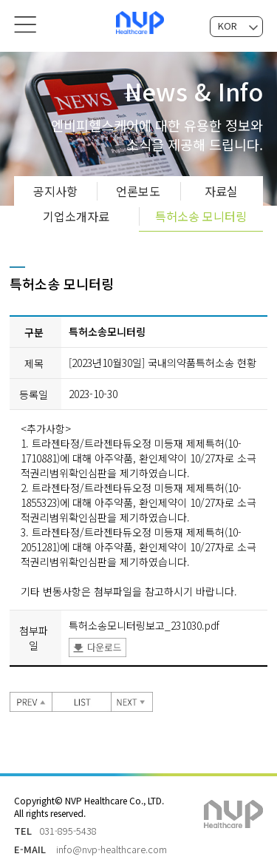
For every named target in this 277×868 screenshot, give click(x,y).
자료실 (221, 188)
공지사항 (55, 188)
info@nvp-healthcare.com (112, 846)
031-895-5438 (68, 828)
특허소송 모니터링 (201, 213)
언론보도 (138, 188)
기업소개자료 (76, 213)
